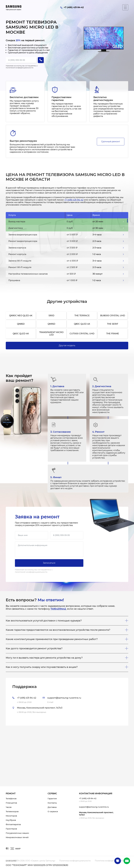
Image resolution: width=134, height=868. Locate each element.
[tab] (67, 702)
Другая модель (67, 345)
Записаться (49, 563)
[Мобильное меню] (125, 7)
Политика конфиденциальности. (75, 861)
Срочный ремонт (111, 142)
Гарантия (52, 799)
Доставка (52, 807)
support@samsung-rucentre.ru (94, 807)
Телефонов (11, 799)
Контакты (52, 803)
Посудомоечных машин (17, 833)
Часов (9, 807)
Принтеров (11, 829)
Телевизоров (12, 812)
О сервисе (53, 812)
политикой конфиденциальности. (20, 68)
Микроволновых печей (17, 837)
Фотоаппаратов (13, 824)
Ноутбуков (11, 820)
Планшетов (11, 803)
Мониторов (11, 816)
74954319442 (58, 609)
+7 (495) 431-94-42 (74, 200)
